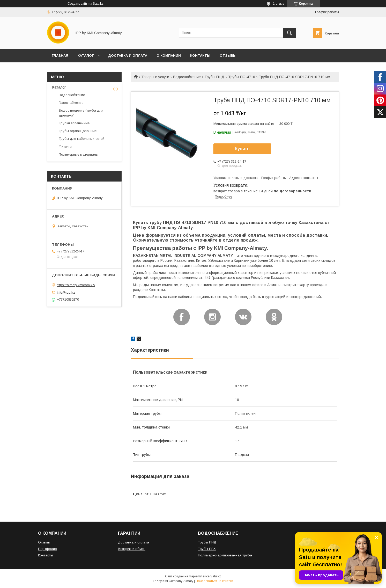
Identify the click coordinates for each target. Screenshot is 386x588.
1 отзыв (279, 4)
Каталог (59, 87)
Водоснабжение (187, 77)
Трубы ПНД (214, 77)
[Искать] (289, 33)
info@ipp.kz (66, 292)
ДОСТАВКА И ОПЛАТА (128, 56)
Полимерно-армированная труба (225, 555)
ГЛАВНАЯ (60, 56)
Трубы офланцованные (78, 131)
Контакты (45, 555)
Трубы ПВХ (207, 549)
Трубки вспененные (74, 123)
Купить (242, 149)
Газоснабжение (71, 103)
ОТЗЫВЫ (228, 56)
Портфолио (47, 549)
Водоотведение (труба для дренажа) (81, 113)
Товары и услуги (155, 77)
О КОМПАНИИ (169, 56)
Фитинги (65, 146)
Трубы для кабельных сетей (81, 139)
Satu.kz (216, 576)
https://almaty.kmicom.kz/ (76, 285)
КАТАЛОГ (86, 56)
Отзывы (44, 542)
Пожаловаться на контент (214, 581)
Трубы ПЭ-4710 (242, 77)
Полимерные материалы (79, 154)
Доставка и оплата (133, 542)
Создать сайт (77, 4)
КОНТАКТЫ (200, 56)
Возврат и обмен (132, 549)
